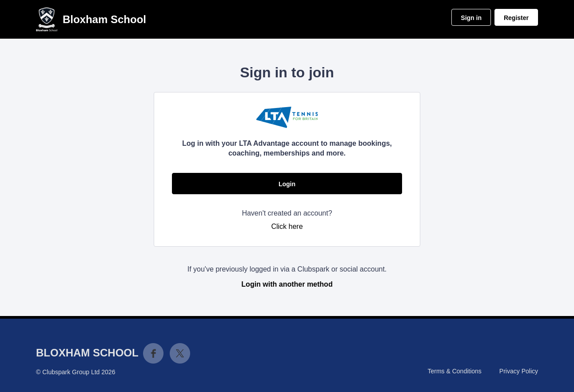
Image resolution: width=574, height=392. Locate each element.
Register (516, 18)
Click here (287, 226)
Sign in (471, 18)
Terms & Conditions (454, 371)
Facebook (153, 353)
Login (287, 184)
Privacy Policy (519, 371)
